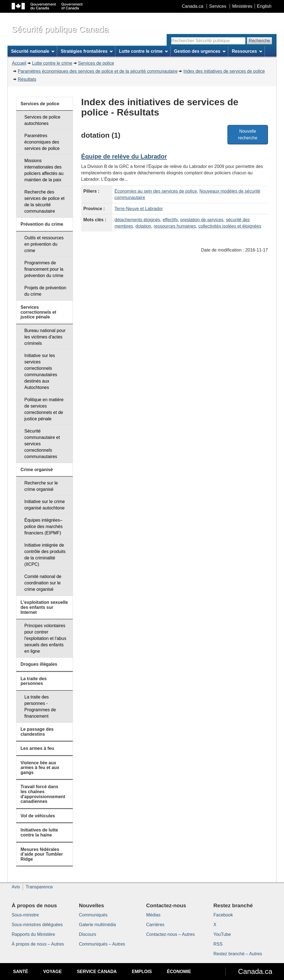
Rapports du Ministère (33, 934)
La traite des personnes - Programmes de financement (40, 707)
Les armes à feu (37, 748)
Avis (16, 887)
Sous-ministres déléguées (37, 925)
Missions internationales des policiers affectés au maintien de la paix (44, 170)
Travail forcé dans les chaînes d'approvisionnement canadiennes (43, 794)
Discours (88, 934)
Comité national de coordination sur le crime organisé (43, 583)
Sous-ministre (25, 915)
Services (218, 6)
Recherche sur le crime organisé (41, 486)
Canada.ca (193, 6)
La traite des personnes (34, 681)
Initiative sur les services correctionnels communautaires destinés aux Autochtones (41, 371)
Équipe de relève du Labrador (124, 156)
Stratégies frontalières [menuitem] (87, 51)
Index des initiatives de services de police (224, 71)
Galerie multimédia (97, 925)
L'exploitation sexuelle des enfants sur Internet (44, 607)
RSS (218, 944)
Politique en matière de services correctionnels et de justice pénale (44, 409)
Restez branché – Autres (238, 954)
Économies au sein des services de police (156, 191)
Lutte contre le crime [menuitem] (143, 51)
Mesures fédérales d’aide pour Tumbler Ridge (42, 854)
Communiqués (93, 915)
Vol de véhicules (38, 816)
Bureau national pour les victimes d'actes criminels (45, 337)
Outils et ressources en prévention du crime (44, 244)
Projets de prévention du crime (45, 291)
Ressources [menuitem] (247, 51)
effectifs (170, 220)
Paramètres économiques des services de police (42, 142)
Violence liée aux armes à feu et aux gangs (40, 768)
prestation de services (202, 220)
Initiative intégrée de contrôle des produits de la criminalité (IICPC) (45, 555)
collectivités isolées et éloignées (230, 226)
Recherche (259, 41)
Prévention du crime (42, 224)
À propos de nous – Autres (38, 944)
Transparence (39, 887)
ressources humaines (175, 226)
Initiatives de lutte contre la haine (39, 832)
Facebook (223, 915)
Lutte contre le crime (52, 63)
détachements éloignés (137, 220)
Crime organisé (37, 470)
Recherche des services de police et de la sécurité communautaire (45, 202)
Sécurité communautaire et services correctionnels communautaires (42, 444)
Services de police (96, 63)
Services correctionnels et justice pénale (38, 312)
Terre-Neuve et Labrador (139, 209)
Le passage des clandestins (37, 732)
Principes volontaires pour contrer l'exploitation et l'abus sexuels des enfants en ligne (45, 638)
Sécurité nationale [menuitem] (33, 51)
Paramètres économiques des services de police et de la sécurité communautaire (98, 71)
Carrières (155, 925)
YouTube (222, 934)
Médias (153, 915)
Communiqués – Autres (102, 944)
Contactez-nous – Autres (170, 934)
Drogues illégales (39, 664)
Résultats (27, 79)
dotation (143, 226)
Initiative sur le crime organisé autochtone (45, 505)
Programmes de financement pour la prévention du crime (44, 269)
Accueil (19, 63)
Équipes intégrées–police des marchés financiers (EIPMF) (44, 527)
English (264, 6)
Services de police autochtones (42, 120)
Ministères (242, 6)
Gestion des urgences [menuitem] (200, 51)
